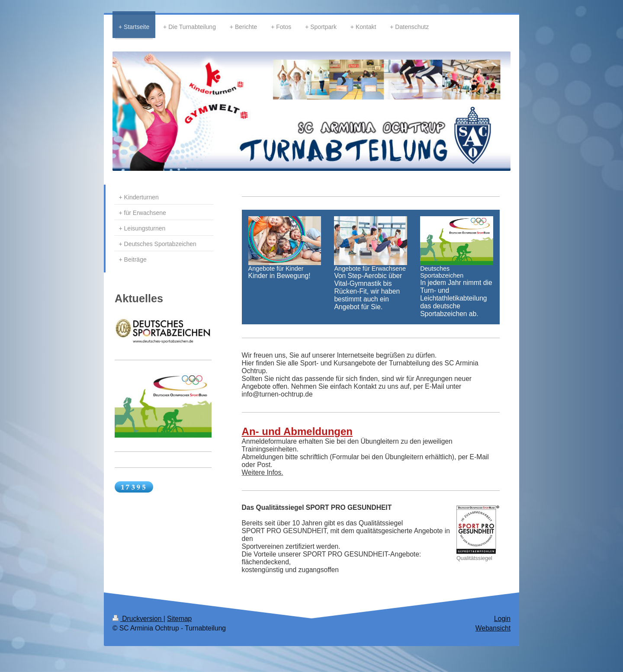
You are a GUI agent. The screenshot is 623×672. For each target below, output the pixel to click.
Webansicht (493, 628)
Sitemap (179, 619)
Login (502, 619)
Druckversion (138, 619)
